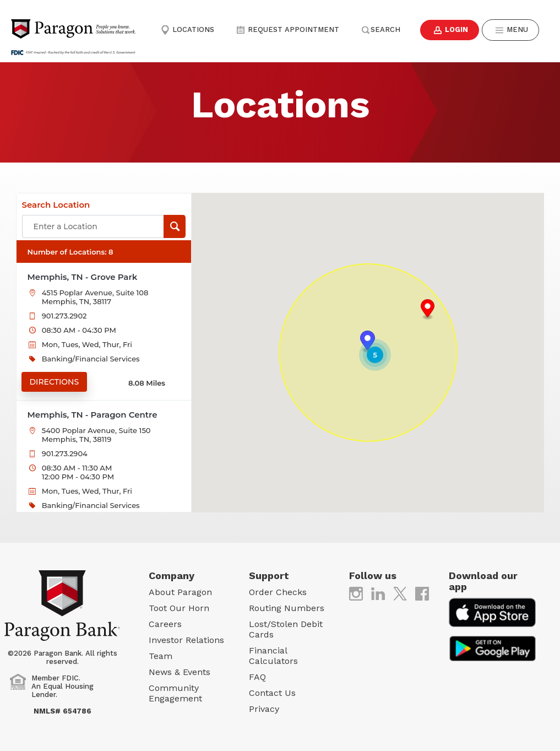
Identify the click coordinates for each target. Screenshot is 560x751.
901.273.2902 (64, 316)
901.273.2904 (65, 453)
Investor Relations (186, 640)
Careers (165, 624)
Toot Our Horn (179, 608)
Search (380, 29)
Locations (188, 29)
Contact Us (272, 693)
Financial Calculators (273, 656)
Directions (55, 382)
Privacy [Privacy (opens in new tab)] (264, 709)
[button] (428, 310)
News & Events (180, 672)
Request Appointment (287, 29)
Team (161, 656)
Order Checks (278, 592)
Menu (511, 30)
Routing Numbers (287, 608)
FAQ (257, 677)
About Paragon (180, 592)
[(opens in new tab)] (356, 593)
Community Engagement (175, 693)
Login (450, 30)
